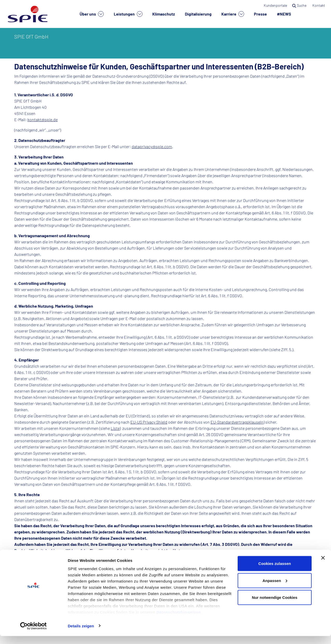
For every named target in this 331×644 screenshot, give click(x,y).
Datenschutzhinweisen (179, 620)
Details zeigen (81, 634)
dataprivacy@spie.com (152, 146)
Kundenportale (275, 5)
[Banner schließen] (323, 566)
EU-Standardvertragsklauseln (237, 422)
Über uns (92, 14)
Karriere (233, 14)
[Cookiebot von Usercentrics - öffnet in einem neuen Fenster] (33, 634)
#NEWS (284, 14)
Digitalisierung (198, 14)
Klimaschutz (164, 14)
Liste (115, 428)
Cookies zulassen (275, 571)
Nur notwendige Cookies (275, 605)
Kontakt (319, 5)
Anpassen (275, 588)
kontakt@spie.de (43, 120)
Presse (260, 14)
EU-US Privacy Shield (149, 422)
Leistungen (128, 14)
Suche (300, 5)
